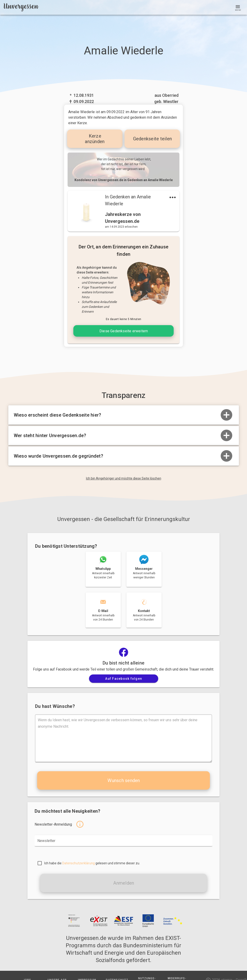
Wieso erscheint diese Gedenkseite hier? (124, 415)
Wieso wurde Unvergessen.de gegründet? (124, 456)
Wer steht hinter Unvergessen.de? (124, 436)
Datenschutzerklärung (79, 863)
